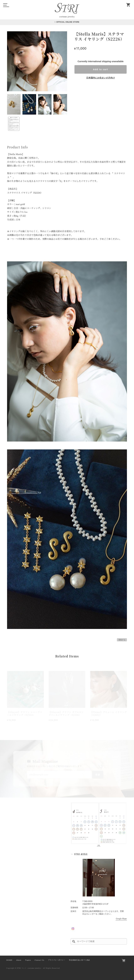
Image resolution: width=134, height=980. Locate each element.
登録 (98, 775)
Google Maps (121, 919)
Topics (28, 960)
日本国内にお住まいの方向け (101, 78)
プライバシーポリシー (57, 960)
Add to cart (101, 69)
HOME (9, 960)
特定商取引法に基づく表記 (79, 960)
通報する (122, 640)
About (19, 960)
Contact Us (39, 960)
